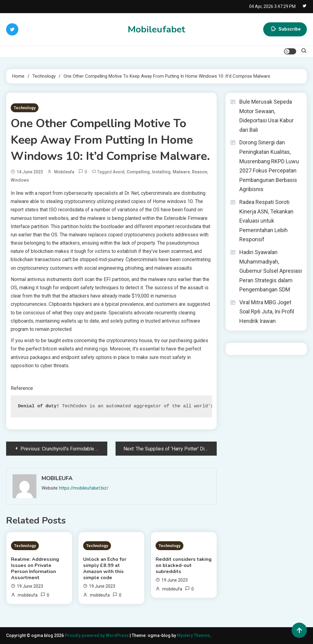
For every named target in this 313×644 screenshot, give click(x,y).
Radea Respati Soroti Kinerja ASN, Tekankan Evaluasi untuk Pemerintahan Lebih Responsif (266, 221)
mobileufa (64, 172)
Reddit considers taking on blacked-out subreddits (184, 565)
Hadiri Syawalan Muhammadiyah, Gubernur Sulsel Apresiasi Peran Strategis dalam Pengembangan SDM (271, 271)
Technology (25, 108)
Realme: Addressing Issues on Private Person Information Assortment (35, 568)
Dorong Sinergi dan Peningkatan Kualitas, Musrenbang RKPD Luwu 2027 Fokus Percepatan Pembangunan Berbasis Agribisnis (269, 166)
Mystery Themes (193, 635)
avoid (119, 172)
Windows (20, 180)
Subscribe (285, 29)
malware (181, 172)
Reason (200, 172)
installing (161, 172)
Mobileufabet (156, 30)
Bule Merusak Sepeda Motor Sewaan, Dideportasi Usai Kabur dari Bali (267, 116)
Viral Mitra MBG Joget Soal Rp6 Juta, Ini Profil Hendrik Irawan (267, 312)
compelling (138, 172)
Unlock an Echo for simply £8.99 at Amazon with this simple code (105, 568)
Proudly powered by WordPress (97, 635)
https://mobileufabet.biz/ (84, 488)
